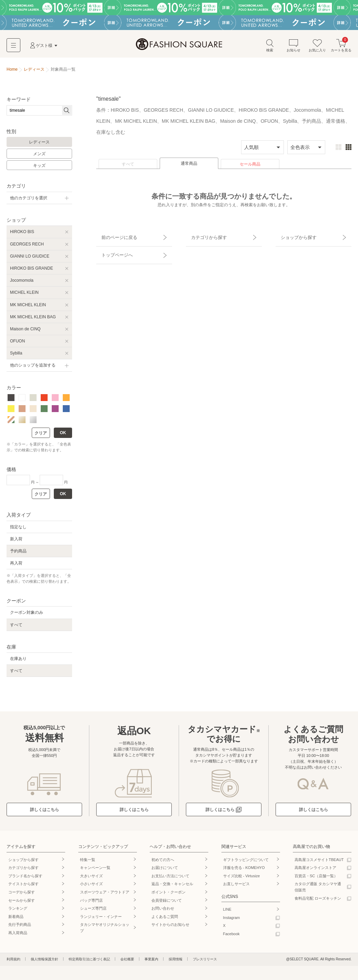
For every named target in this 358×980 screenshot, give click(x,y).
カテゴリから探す (204, 237)
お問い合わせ (163, 911)
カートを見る (341, 48)
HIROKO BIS (22, 234)
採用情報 (176, 961)
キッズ (39, 168)
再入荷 (16, 566)
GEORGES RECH (27, 246)
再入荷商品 (18, 935)
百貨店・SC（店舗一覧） (316, 878)
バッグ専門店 (91, 902)
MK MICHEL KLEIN (28, 307)
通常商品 (189, 166)
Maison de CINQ (25, 331)
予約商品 (18, 553)
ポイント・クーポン (168, 894)
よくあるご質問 (165, 919)
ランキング (18, 911)
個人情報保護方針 (44, 961)
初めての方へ (163, 862)
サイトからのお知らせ (170, 927)
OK (63, 435)
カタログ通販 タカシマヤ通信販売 (318, 889)
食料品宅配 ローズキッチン (318, 900)
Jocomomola (22, 283)
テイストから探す (23, 886)
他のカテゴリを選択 (29, 200)
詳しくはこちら (44, 812)
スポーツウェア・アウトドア (105, 894)
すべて (128, 167)
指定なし (18, 529)
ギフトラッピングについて (246, 862)
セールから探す (22, 902)
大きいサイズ (91, 878)
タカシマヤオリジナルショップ (105, 930)
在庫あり (18, 661)
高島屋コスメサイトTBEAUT (319, 862)
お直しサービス (236, 886)
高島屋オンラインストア (315, 870)
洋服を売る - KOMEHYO (244, 870)
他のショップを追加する (33, 368)
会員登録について (167, 902)
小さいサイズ (91, 886)
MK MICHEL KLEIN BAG (33, 319)
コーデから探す (22, 894)
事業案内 (151, 961)
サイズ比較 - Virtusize (242, 878)
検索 (270, 48)
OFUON (17, 343)
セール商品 (250, 167)
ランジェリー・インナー (101, 919)
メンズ (39, 156)
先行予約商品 (20, 927)
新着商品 (16, 919)
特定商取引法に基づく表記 (89, 961)
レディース (39, 144)
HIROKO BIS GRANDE (32, 271)
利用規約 (13, 961)
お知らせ (294, 48)
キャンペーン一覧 (95, 870)
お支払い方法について (170, 878)
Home (12, 72)
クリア (41, 436)
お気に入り (317, 48)
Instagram (232, 920)
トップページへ (112, 249)
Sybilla (16, 356)
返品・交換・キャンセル (172, 886)
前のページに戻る (115, 237)
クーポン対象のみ (27, 615)
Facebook (231, 936)
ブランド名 (25, 878)
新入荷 (16, 541)
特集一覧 (88, 862)
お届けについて (165, 870)
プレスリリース (205, 961)
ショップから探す (294, 237)
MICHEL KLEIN (24, 295)
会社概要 (127, 961)
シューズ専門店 (93, 911)
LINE (227, 912)
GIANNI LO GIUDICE (30, 258)
